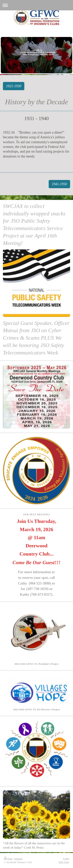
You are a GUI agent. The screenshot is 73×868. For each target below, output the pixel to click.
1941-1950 (59, 184)
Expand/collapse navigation (36, 5)
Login (66, 859)
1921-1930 (14, 86)
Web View (64, 862)
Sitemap (18, 859)
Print (8, 859)
